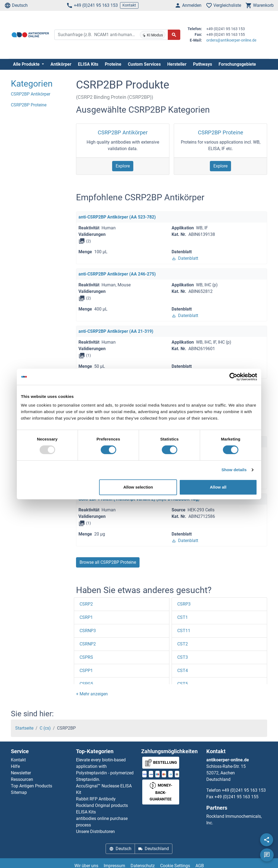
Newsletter (21, 773)
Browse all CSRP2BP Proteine (108, 562)
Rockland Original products (102, 805)
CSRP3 (184, 604)
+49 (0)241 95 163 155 (236, 797)
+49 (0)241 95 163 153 (92, 5)
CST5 (183, 684)
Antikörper (61, 64)
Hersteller (177, 64)
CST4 (183, 671)
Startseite (24, 728)
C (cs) (45, 728)
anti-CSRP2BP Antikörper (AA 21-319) (116, 331)
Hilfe (15, 766)
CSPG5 (86, 684)
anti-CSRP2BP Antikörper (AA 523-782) (117, 217)
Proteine (113, 64)
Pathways (203, 64)
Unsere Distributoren (95, 831)
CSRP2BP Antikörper (123, 132)
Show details (234, 470)
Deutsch (16, 5)
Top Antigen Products (31, 786)
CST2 (183, 644)
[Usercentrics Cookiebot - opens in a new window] (233, 377)
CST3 (183, 657)
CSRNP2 (88, 644)
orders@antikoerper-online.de (231, 40)
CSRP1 (86, 617)
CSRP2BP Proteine (221, 132)
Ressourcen (22, 779)
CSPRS (86, 657)
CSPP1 (86, 671)
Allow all (218, 487)
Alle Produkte (27, 64)
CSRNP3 (88, 631)
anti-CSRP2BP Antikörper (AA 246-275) (117, 274)
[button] (92, 694)
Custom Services (144, 64)
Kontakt (129, 5)
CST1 (183, 617)
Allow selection (138, 487)
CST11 (184, 631)
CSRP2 (86, 604)
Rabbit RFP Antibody (96, 799)
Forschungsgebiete (237, 64)
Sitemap (19, 792)
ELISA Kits (88, 64)
